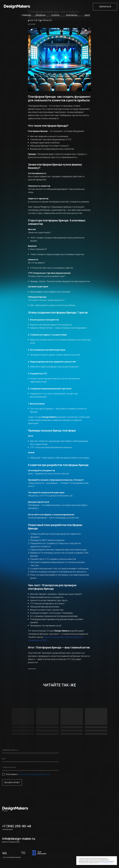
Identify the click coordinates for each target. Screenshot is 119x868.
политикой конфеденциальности (34, 774)
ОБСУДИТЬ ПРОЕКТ (12, 782)
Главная (26, 15)
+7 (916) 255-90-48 (17, 826)
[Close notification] (115, 858)
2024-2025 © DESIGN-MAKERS (12, 857)
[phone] (31, 767)
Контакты (72, 15)
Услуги (55, 15)
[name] (31, 759)
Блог (88, 15)
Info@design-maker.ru (19, 839)
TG (23, 853)
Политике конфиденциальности (106, 863)
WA (4, 853)
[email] (31, 750)
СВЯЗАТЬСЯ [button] (105, 7)
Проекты (40, 15)
